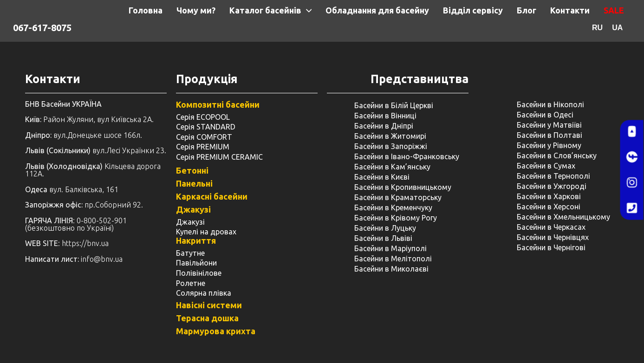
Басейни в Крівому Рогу (396, 218)
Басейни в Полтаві (550, 135)
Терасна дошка (207, 318)
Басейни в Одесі (545, 115)
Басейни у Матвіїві (549, 125)
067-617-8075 (42, 28)
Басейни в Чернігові (551, 247)
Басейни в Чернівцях (553, 237)
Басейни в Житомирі (390, 136)
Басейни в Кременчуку (393, 207)
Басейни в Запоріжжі (391, 146)
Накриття (196, 240)
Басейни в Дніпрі (384, 126)
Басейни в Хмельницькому (563, 217)
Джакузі (193, 209)
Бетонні (192, 170)
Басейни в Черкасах (551, 227)
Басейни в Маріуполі (390, 248)
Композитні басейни (218, 104)
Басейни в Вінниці (385, 116)
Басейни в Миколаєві (391, 269)
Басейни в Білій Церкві (394, 105)
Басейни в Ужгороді (552, 186)
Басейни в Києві (382, 177)
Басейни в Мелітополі (393, 259)
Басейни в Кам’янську (392, 167)
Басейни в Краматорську (398, 197)
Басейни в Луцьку (385, 228)
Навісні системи (209, 305)
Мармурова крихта (216, 331)
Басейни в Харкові (549, 196)
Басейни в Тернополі (553, 176)
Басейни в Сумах (546, 166)
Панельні (194, 183)
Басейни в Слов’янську (557, 156)
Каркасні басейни (212, 196)
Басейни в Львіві (383, 238)
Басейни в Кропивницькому (403, 187)
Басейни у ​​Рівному (549, 145)
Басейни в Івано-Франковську (407, 156)
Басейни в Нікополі (550, 104)
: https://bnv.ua (67, 243)
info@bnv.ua (102, 259)
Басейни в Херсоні (549, 207)
